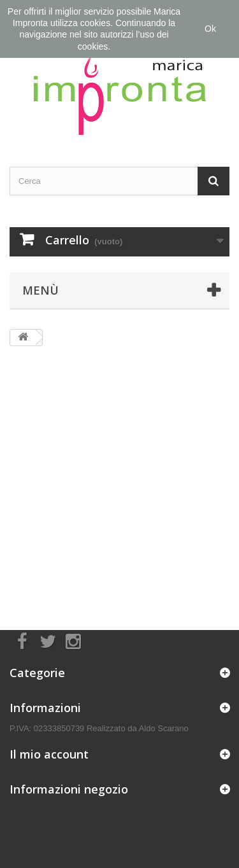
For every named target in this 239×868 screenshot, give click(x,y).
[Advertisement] (119, 479)
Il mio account (49, 754)
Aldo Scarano (164, 728)
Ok (210, 29)
